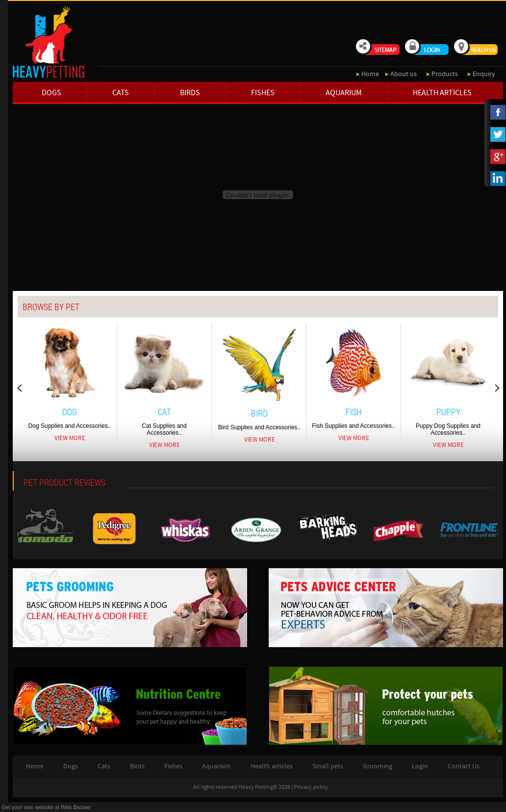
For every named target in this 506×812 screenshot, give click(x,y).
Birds (190, 93)
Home (370, 74)
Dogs (51, 93)
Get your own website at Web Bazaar (46, 807)
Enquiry (484, 74)
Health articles (442, 93)
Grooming (378, 766)
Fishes (263, 93)
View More (70, 438)
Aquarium (344, 93)
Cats (121, 93)
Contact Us (464, 766)
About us (404, 74)
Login (420, 766)
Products (445, 74)
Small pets (328, 766)
